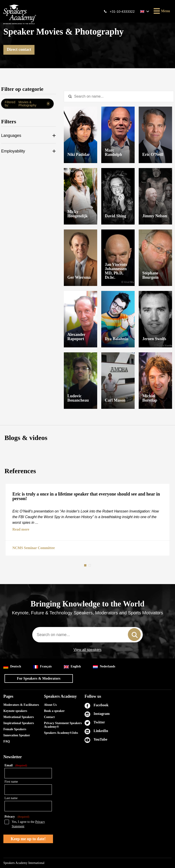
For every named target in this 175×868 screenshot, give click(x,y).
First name (11, 782)
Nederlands (104, 667)
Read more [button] (21, 529)
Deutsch (12, 667)
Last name (11, 798)
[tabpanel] (87, 520)
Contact (49, 717)
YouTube (100, 739)
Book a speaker (54, 711)
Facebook (101, 705)
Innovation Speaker (17, 735)
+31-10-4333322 (122, 11)
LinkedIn (101, 731)
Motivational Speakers (19, 717)
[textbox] (119, 96)
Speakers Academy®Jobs (61, 733)
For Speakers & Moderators (39, 678)
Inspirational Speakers (19, 723)
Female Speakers (15, 729)
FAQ (7, 741)
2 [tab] (90, 565)
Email (16, 766)
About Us (50, 705)
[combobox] (87, 635)
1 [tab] (86, 565)
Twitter (99, 722)
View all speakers (87, 650)
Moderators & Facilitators (21, 705)
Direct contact (19, 49)
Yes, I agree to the (28, 824)
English (72, 667)
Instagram (102, 714)
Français (42, 667)
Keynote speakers (15, 711)
